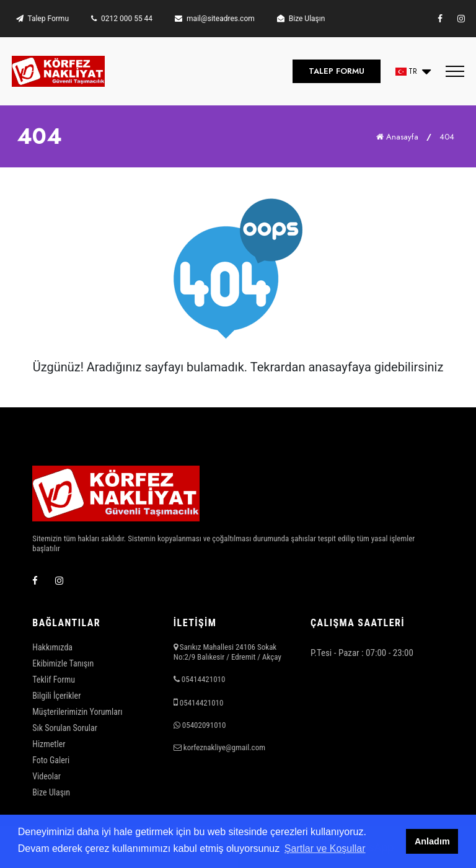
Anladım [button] (432, 841)
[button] (413, 72)
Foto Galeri (51, 760)
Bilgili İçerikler (56, 696)
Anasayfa (397, 137)
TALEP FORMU (337, 71)
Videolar (46, 776)
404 (447, 137)
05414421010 (204, 679)
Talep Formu (42, 19)
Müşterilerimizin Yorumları (77, 712)
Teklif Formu (54, 680)
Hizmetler (49, 744)
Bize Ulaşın (301, 19)
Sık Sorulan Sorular (65, 728)
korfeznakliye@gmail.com (224, 747)
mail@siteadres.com (215, 19)
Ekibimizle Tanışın (63, 663)
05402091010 (204, 725)
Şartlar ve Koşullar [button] (325, 848)
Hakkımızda (52, 647)
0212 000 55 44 (122, 19)
